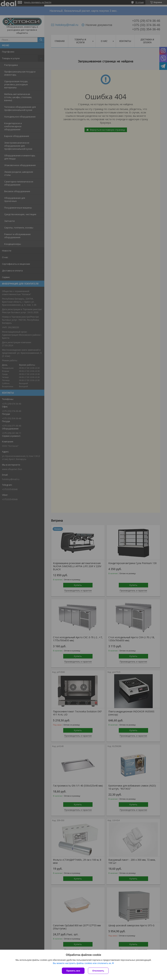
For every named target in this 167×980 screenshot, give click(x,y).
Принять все (73, 971)
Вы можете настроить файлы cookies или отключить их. (82, 963)
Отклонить (98, 971)
